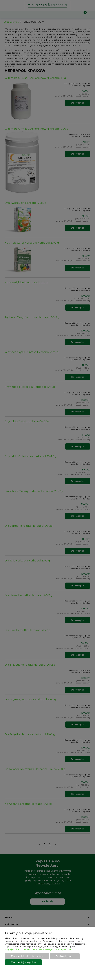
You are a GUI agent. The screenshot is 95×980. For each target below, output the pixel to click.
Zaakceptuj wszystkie (23, 962)
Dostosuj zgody (65, 956)
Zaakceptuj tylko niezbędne (27, 956)
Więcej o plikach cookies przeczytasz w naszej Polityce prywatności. (39, 949)
